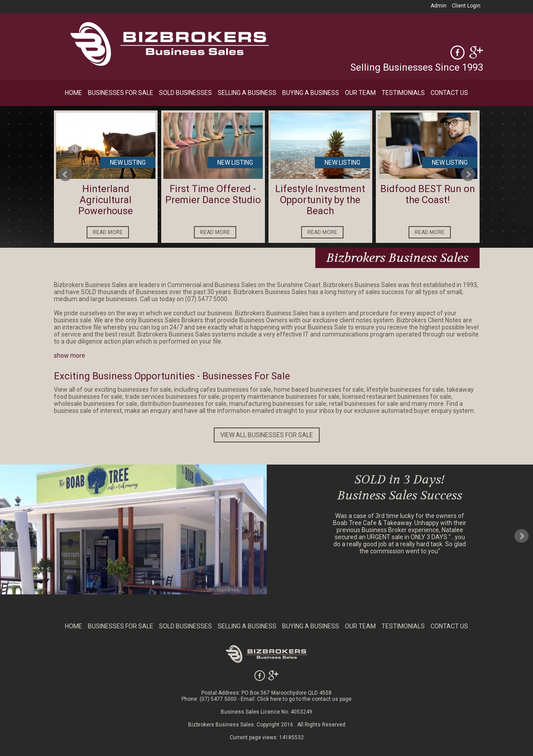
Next (468, 174)
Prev (65, 174)
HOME (74, 93)
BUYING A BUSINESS (311, 93)
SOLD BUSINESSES (185, 93)
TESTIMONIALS (403, 93)
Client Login (466, 6)
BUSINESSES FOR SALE (121, 93)
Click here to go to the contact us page (304, 699)
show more (70, 355)
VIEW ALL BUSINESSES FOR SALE (267, 435)
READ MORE (108, 232)
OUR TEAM (360, 93)
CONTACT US (449, 93)
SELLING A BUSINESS (247, 93)
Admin (438, 6)
